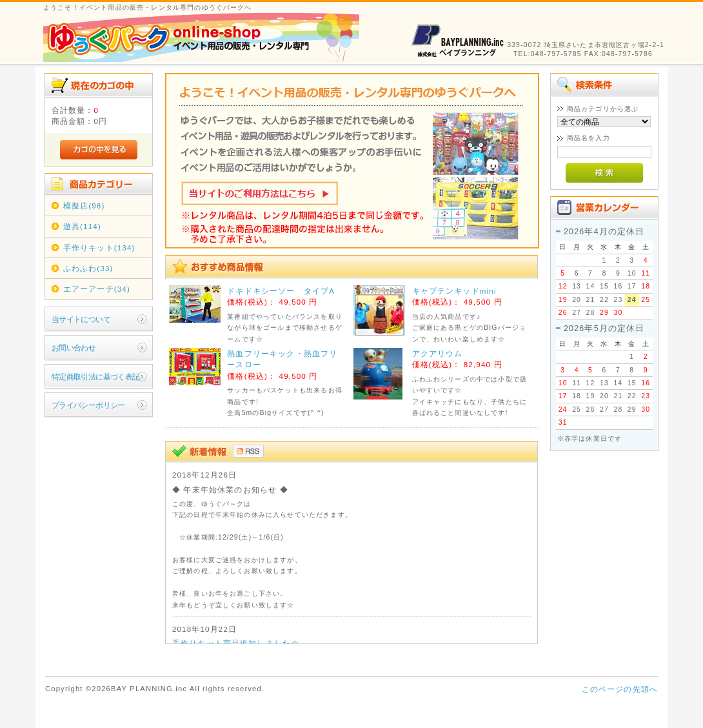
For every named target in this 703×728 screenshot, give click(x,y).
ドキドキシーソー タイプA (281, 291)
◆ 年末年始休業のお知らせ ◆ (230, 490)
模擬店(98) (84, 206)
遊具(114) (82, 226)
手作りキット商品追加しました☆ (236, 643)
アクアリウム (438, 353)
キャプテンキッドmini (454, 291)
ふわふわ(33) (88, 268)
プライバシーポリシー (88, 405)
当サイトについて (81, 319)
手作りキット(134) (99, 248)
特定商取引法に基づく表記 (96, 377)
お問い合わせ (74, 348)
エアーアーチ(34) (97, 289)
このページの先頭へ (620, 689)
